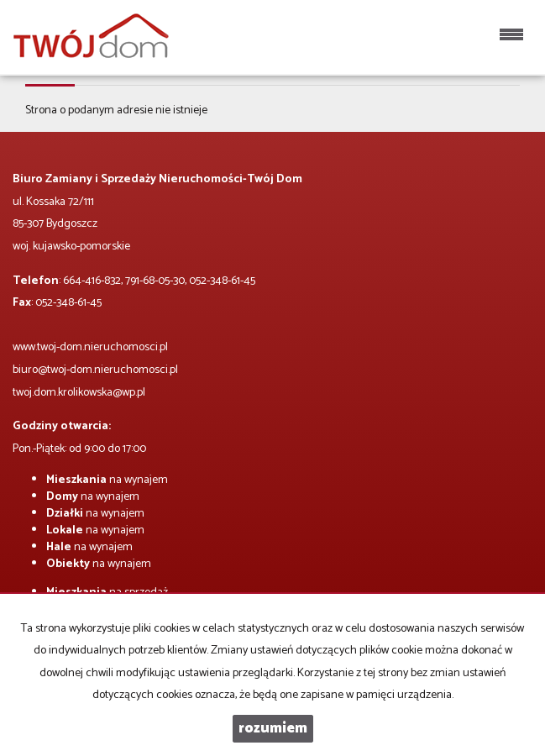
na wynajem (107, 480)
